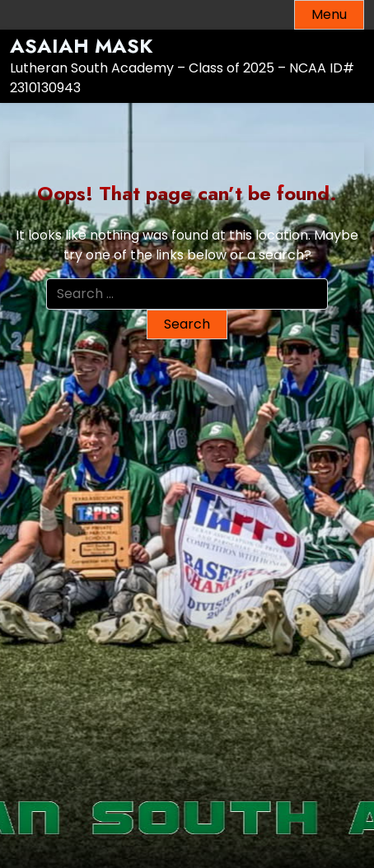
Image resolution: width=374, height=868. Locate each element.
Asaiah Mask (82, 47)
